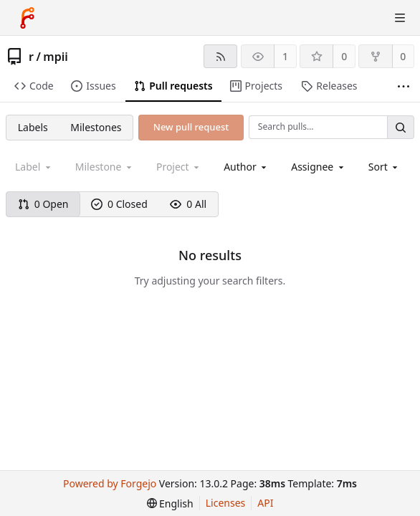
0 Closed (119, 204)
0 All (188, 204)
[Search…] (401, 127)
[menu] (385, 167)
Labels (33, 127)
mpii (55, 57)
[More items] (404, 86)
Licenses (226, 503)
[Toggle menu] (400, 18)
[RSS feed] (220, 56)
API (265, 503)
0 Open (43, 204)
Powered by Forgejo (110, 483)
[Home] (27, 18)
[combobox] (246, 167)
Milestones (96, 127)
